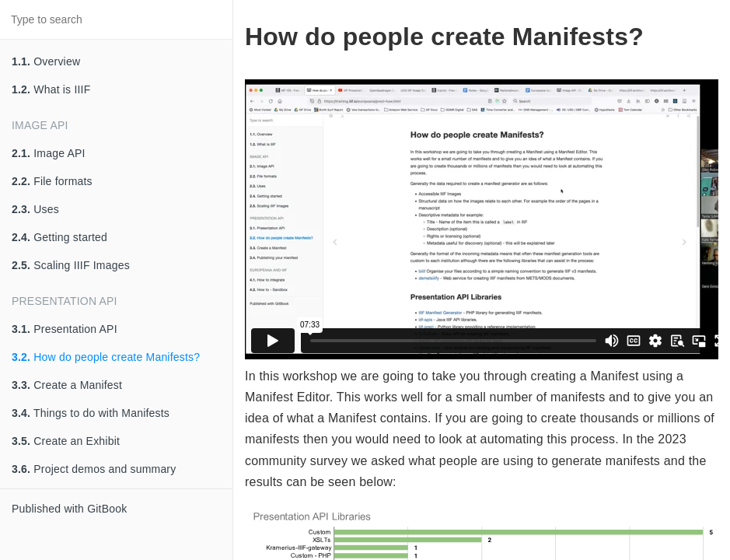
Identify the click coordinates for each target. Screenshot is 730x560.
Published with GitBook (69, 509)
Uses (35, 209)
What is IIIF (51, 89)
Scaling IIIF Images (71, 265)
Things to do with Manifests (91, 413)
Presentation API (65, 329)
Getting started (59, 237)
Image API (49, 153)
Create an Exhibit (66, 441)
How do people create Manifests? (106, 357)
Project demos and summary (94, 469)
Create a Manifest (67, 385)
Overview (46, 61)
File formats (52, 181)
